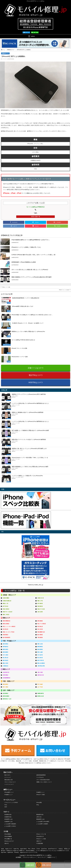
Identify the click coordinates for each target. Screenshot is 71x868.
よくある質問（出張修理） (43, 824)
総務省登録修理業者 (41, 775)
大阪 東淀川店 (6, 672)
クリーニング (7, 777)
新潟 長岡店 (40, 649)
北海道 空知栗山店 (7, 601)
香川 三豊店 (5, 687)
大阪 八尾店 (40, 672)
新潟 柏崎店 (5, 652)
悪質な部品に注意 (9, 780)
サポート (6, 812)
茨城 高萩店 (5, 635)
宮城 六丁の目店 (41, 609)
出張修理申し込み (9, 822)
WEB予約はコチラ (36, 382)
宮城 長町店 (40, 606)
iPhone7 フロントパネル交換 (64, 290)
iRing (38, 805)
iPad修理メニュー (40, 792)
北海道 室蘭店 (6, 598)
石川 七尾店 (5, 655)
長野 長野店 (5, 644)
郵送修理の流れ (40, 815)
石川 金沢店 (40, 655)
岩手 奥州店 (40, 603)
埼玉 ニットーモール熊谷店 (9, 626)
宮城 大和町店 (6, 609)
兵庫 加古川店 (41, 675)
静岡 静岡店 (40, 647)
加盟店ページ (51, 857)
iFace (6, 805)
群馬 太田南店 (6, 624)
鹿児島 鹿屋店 (6, 696)
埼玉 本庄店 (40, 629)
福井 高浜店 (5, 660)
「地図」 (35, 213)
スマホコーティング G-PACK (11, 802)
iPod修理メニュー (9, 795)
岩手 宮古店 (5, 606)
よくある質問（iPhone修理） (43, 822)
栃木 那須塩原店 (6, 637)
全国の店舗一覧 (35, 217)
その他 (6, 831)
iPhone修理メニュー (9, 792)
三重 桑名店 (5, 666)
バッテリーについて (9, 784)
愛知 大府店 (5, 663)
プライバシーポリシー (29, 857)
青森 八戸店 (40, 601)
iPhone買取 (39, 802)
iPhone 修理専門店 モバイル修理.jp (42, 855)
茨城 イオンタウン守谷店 (9, 632)
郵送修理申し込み (40, 819)
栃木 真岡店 (40, 635)
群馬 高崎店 (40, 621)
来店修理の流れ (8, 815)
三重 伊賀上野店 (41, 666)
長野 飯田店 (5, 647)
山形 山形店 (40, 612)
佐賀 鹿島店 (5, 693)
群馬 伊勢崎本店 (6, 621)
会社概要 (18, 857)
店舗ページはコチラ (36, 368)
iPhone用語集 (8, 834)
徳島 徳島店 (5, 684)
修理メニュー (8, 789)
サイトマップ (42, 857)
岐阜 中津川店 (41, 660)
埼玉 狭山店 (40, 626)
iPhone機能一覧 (8, 839)
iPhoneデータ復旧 (41, 795)
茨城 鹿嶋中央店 (41, 632)
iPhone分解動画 (8, 836)
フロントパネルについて (10, 782)
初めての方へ (8, 772)
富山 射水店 (40, 658)
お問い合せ (39, 817)
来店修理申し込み (9, 819)
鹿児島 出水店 (41, 696)
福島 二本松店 (6, 615)
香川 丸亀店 (40, 684)
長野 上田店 (40, 644)
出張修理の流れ (8, 817)
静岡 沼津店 (5, 649)
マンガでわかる (40, 777)
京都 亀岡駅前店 (6, 678)
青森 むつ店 (5, 603)
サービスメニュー (9, 800)
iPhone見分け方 (40, 836)
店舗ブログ (39, 841)
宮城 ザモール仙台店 (7, 612)
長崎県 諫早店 (41, 693)
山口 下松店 (40, 687)
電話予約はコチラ (36, 375)
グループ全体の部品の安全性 (43, 780)
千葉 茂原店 (40, 637)
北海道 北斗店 (41, 598)
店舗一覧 (6, 843)
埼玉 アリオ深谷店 (42, 624)
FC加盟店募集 (40, 843)
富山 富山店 (5, 658)
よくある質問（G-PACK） (10, 826)
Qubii (6, 807)
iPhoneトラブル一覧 (41, 834)
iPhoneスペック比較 (41, 839)
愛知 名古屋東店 (41, 663)
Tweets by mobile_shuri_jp (35, 585)
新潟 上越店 (40, 652)
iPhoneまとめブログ (9, 841)
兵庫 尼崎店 (5, 675)
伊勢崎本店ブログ (5, 53)
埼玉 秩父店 (5, 629)
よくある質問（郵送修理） (11, 824)
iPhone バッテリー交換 (6, 287)
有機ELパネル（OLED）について (44, 782)
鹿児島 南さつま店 (7, 699)
